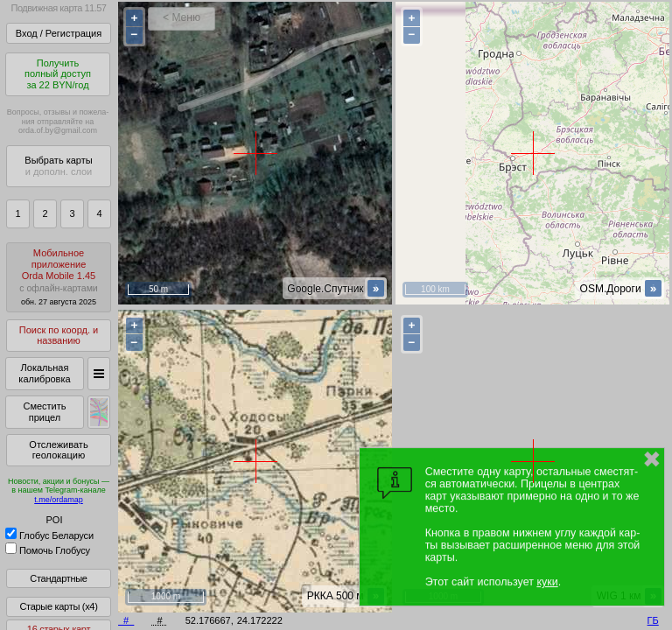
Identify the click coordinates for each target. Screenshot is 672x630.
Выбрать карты (58, 166)
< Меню (182, 17)
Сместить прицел (44, 412)
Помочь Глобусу (48, 550)
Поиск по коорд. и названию (59, 336)
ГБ (653, 620)
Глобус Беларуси (49, 535)
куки (547, 582)
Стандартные (58, 578)
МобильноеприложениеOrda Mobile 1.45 (59, 277)
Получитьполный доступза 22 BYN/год (58, 74)
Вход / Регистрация (59, 33)
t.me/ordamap (59, 500)
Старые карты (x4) (58, 606)
